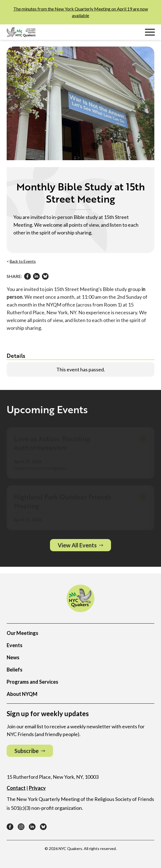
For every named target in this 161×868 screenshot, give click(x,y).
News (13, 657)
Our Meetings (22, 633)
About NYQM (22, 694)
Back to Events (23, 261)
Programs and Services (32, 682)
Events (15, 645)
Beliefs (15, 670)
